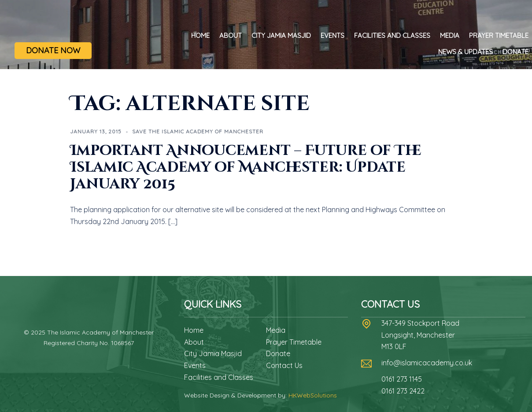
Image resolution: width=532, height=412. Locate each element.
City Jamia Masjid (281, 35)
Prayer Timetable (499, 35)
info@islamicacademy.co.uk (427, 363)
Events (332, 35)
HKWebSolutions (313, 395)
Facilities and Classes (392, 35)
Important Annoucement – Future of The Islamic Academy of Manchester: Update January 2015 (246, 168)
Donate (515, 52)
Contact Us (284, 365)
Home (200, 35)
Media (450, 35)
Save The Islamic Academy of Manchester (198, 131)
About (231, 35)
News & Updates (465, 52)
